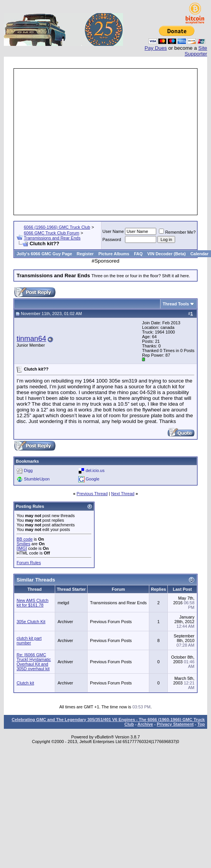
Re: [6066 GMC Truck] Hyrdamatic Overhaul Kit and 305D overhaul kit (34, 662)
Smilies (23, 544)
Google (92, 479)
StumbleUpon (37, 479)
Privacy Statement (175, 724)
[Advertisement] (98, 142)
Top (201, 724)
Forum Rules (29, 563)
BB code (25, 539)
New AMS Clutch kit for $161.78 (33, 603)
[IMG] (22, 548)
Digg (28, 470)
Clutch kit (25, 683)
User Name (113, 231)
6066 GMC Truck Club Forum (52, 233)
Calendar (199, 254)
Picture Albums (114, 254)
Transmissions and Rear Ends (52, 238)
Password (112, 239)
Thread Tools (176, 304)
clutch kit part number (29, 640)
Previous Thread (92, 494)
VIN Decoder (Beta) (167, 254)
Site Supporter (196, 51)
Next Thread (123, 494)
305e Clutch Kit (31, 622)
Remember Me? (177, 232)
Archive (145, 724)
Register (85, 254)
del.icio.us (95, 470)
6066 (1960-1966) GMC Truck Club (57, 227)
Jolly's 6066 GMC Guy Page (44, 254)
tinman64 (31, 338)
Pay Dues (156, 48)
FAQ (138, 254)
